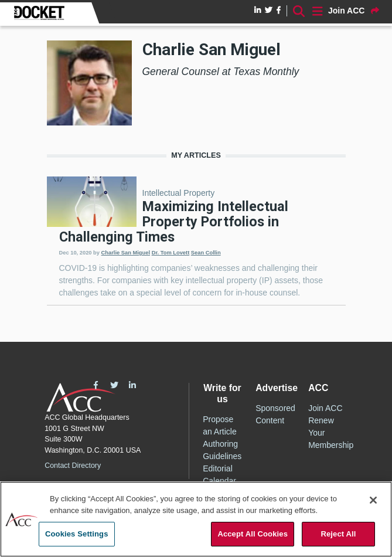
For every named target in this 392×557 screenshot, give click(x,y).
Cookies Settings (77, 534)
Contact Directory (73, 466)
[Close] (373, 501)
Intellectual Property (179, 193)
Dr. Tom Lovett (171, 253)
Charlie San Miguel (126, 253)
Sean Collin (206, 253)
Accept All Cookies (253, 534)
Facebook (96, 385)
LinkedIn (132, 385)
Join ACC (325, 408)
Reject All (338, 534)
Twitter (114, 385)
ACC (81, 398)
